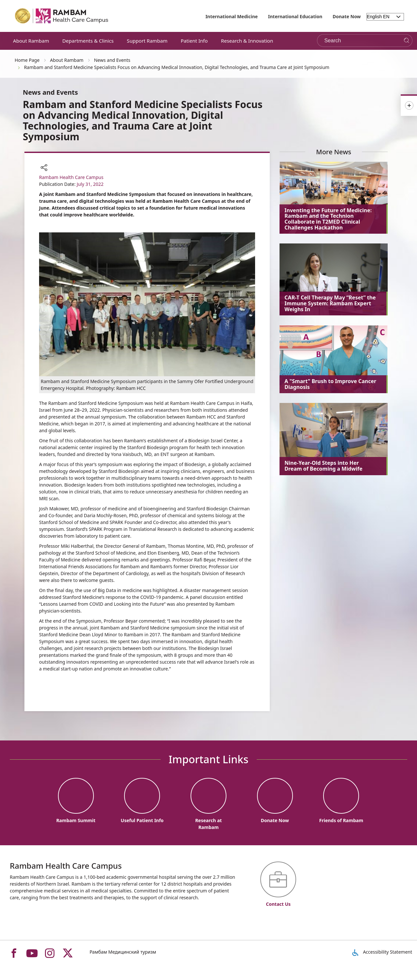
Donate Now (347, 16)
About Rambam (31, 41)
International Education (295, 16)
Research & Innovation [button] (247, 41)
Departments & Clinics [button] (88, 41)
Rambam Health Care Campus (71, 177)
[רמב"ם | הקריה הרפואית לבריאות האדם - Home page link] (62, 16)
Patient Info (194, 41)
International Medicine (232, 16)
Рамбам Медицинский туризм (123, 952)
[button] (44, 168)
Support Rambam (147, 41)
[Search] (406, 41)
